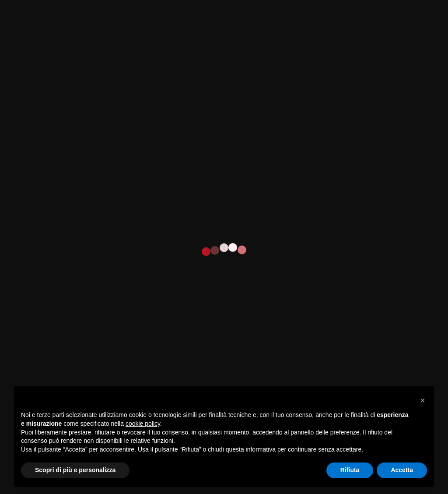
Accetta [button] (402, 470)
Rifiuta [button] (350, 470)
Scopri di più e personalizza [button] (75, 470)
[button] (423, 400)
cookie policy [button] (143, 424)
